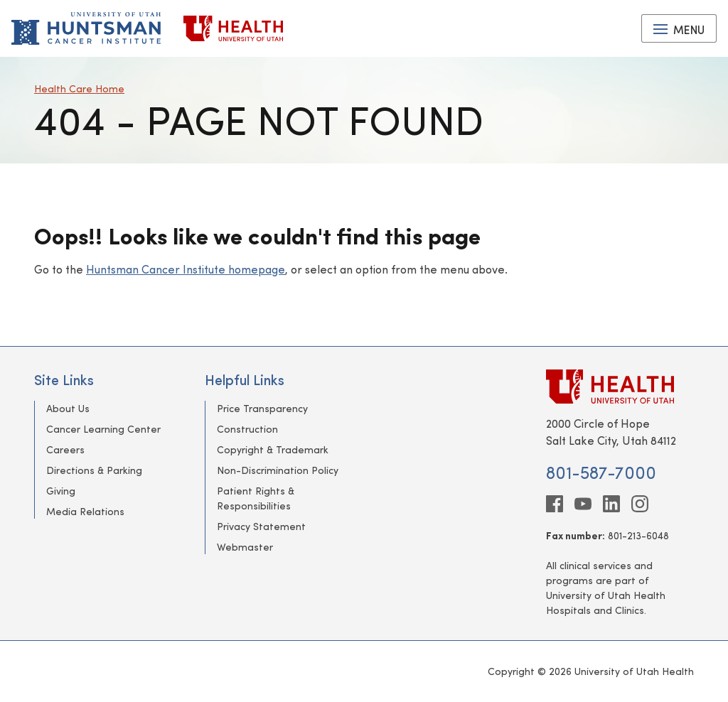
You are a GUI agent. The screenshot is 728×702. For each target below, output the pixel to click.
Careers (65, 449)
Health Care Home (79, 88)
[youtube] (583, 504)
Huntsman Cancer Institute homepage (186, 269)
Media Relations (85, 511)
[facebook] (555, 504)
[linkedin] (611, 504)
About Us (68, 408)
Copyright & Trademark (273, 449)
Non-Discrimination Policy (278, 470)
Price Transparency (262, 408)
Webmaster (245, 547)
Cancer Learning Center (103, 429)
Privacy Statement (261, 526)
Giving (61, 491)
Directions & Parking (94, 470)
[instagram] (640, 504)
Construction (247, 429)
